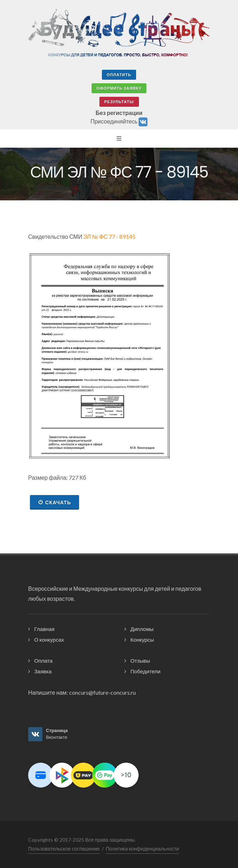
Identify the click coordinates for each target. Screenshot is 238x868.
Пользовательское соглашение (64, 849)
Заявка (43, 671)
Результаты (119, 102)
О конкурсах (49, 640)
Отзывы (140, 661)
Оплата (43, 661)
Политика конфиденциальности (143, 849)
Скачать (55, 502)
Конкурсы (142, 640)
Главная (44, 629)
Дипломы (142, 629)
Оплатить (119, 75)
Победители (145, 671)
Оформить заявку (119, 88)
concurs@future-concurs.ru (102, 692)
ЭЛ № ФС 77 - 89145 (109, 236)
